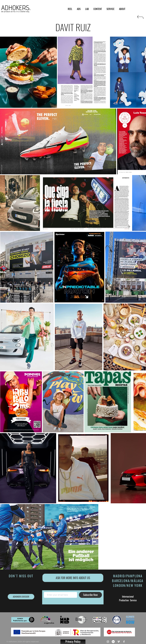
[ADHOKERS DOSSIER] (21, 597)
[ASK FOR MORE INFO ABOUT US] (73, 578)
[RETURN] (140, 18)
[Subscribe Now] (90, 595)
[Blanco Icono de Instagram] (108, 642)
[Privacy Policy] (73, 642)
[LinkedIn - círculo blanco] (113, 642)
